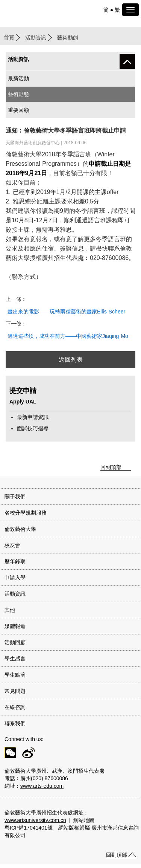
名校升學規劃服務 (26, 513)
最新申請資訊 (33, 417)
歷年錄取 (15, 561)
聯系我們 (15, 723)
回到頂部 (111, 467)
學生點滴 (15, 675)
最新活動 (18, 78)
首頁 (9, 38)
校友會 (12, 545)
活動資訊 (36, 38)
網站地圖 (84, 820)
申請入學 (15, 578)
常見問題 (15, 691)
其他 (10, 610)
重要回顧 (18, 110)
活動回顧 (15, 642)
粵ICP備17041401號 (29, 828)
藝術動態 (18, 94)
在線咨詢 (15, 707)
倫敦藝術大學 (20, 529)
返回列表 (71, 360)
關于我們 (15, 497)
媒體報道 (15, 626)
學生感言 (15, 659)
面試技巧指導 (33, 428)
